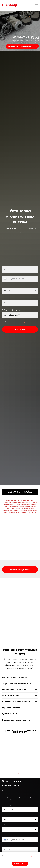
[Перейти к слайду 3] (22, 771)
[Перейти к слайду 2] (20, 771)
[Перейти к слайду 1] (18, 771)
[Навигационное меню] (36, 5)
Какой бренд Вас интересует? (13, 286)
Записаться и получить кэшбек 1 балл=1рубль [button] (22, 46)
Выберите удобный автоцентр (13, 310)
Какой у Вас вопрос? (9, 298)
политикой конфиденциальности (24, 322)
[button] (20, 570)
